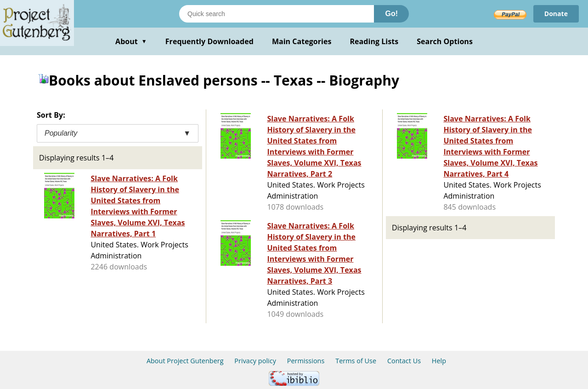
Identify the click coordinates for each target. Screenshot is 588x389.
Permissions (306, 361)
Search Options (445, 41)
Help (439, 361)
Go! (391, 14)
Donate (556, 14)
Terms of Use (356, 361)
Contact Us (404, 361)
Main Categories (302, 41)
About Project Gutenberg (185, 361)
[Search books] (277, 14)
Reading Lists (374, 41)
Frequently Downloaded (209, 41)
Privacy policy (255, 361)
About (131, 41)
